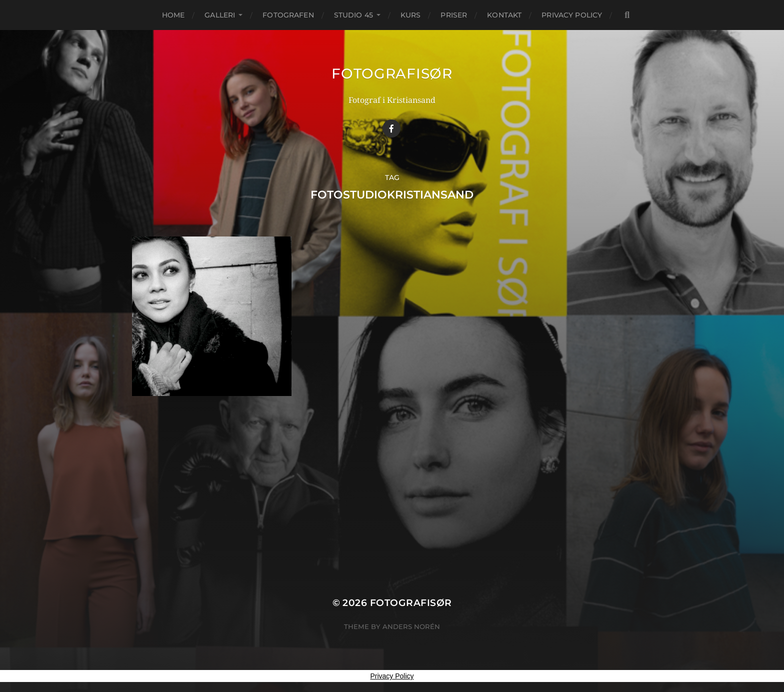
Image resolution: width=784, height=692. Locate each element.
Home (173, 15)
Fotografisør (392, 73)
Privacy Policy (572, 15)
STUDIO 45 (353, 15)
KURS (411, 15)
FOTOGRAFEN (288, 15)
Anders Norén (411, 626)
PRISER (454, 15)
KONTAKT (504, 15)
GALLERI (220, 15)
